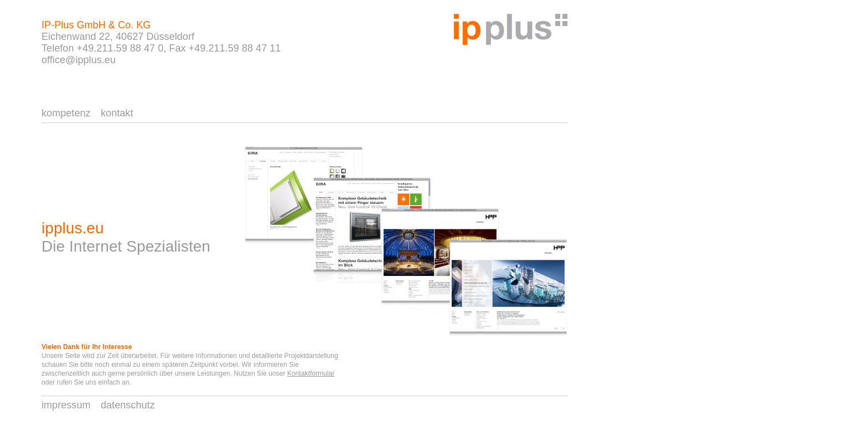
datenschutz (128, 405)
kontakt (117, 113)
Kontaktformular (311, 373)
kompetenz (66, 113)
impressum (66, 405)
